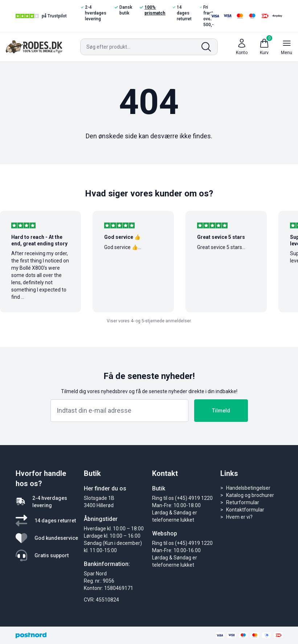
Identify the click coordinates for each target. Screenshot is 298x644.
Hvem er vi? (239, 517)
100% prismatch (152, 10)
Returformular (243, 502)
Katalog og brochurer (250, 495)
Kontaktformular (245, 510)
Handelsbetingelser (248, 488)
